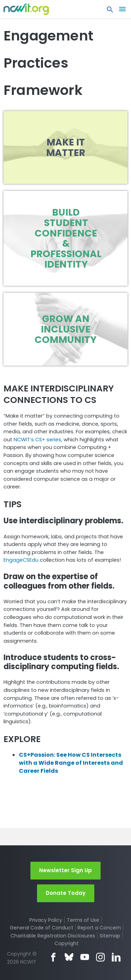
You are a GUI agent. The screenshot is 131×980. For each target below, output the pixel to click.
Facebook (53, 957)
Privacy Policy (46, 920)
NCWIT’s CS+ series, (39, 440)
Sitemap (110, 936)
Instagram (100, 957)
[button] (110, 11)
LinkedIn (116, 957)
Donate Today (66, 893)
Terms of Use (83, 920)
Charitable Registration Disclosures (53, 936)
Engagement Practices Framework (48, 63)
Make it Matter (66, 147)
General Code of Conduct (42, 928)
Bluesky (69, 957)
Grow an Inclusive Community (65, 329)
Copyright (67, 943)
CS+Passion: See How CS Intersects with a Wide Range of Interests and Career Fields (71, 763)
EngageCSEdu (21, 560)
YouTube (85, 957)
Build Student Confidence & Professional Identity (66, 238)
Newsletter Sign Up (65, 870)
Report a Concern (99, 928)
